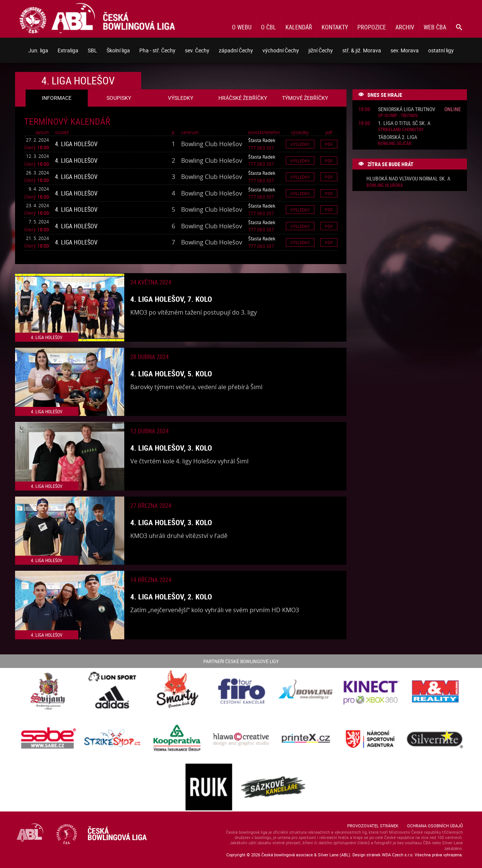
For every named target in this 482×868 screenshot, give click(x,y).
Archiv (405, 27)
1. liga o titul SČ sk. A (404, 123)
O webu (242, 27)
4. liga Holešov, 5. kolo (171, 374)
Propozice (372, 27)
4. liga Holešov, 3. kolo (171, 448)
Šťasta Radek (262, 140)
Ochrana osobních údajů (435, 826)
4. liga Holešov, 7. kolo (171, 299)
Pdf (329, 144)
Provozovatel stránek (373, 826)
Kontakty (335, 27)
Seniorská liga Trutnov (407, 109)
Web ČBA (435, 27)
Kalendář (299, 27)
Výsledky (300, 144)
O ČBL (268, 27)
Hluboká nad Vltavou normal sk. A (408, 179)
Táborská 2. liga (398, 137)
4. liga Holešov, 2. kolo (171, 597)
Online (453, 109)
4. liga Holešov (76, 144)
